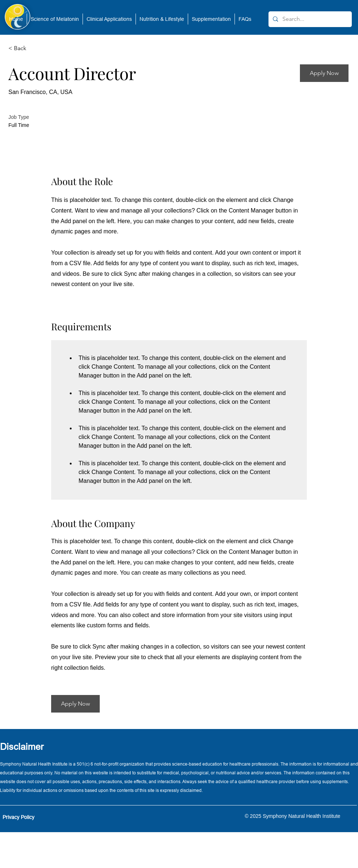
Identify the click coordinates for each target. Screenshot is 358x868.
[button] (55, 19)
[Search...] (309, 19)
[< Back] (34, 48)
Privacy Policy (18, 817)
